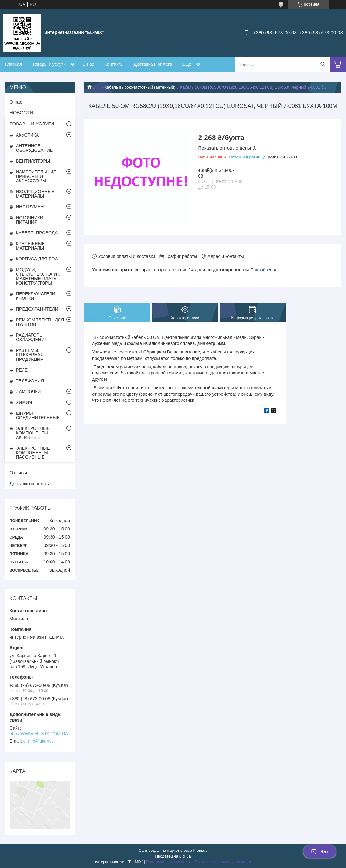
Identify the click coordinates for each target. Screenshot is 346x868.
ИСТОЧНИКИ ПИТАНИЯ (30, 220)
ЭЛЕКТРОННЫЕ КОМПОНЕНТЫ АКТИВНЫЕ (33, 433)
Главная (14, 64)
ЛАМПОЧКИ (28, 392)
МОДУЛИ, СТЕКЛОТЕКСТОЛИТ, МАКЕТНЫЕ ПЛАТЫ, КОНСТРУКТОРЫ (38, 276)
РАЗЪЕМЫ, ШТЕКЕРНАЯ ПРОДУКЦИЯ (30, 355)
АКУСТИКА (27, 135)
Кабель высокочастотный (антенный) (140, 87)
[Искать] (323, 64)
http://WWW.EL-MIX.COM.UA (39, 734)
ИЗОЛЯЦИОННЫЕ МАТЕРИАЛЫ (35, 194)
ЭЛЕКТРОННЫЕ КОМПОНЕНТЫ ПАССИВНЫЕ (33, 453)
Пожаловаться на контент (169, 862)
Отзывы (18, 472)
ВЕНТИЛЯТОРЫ (33, 161)
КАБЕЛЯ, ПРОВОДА (37, 233)
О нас (88, 64)
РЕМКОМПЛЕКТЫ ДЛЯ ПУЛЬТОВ (40, 322)
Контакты (114, 64)
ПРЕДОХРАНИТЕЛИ (37, 309)
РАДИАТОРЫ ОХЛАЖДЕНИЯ (32, 337)
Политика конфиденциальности (223, 862)
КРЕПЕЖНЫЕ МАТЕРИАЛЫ (30, 246)
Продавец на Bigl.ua (173, 856)
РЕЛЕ (22, 370)
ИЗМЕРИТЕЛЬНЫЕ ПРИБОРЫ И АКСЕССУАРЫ (36, 176)
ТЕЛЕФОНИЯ (30, 381)
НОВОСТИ (21, 113)
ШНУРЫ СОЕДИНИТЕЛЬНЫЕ (38, 415)
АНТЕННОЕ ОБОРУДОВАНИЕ (34, 148)
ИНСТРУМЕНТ (31, 207)
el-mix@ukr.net (38, 741)
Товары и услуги (49, 64)
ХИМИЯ (24, 402)
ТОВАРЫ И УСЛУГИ (32, 124)
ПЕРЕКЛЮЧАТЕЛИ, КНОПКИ (36, 296)
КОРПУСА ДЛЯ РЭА (37, 259)
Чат (320, 851)
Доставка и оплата (153, 64)
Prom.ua (200, 851)
